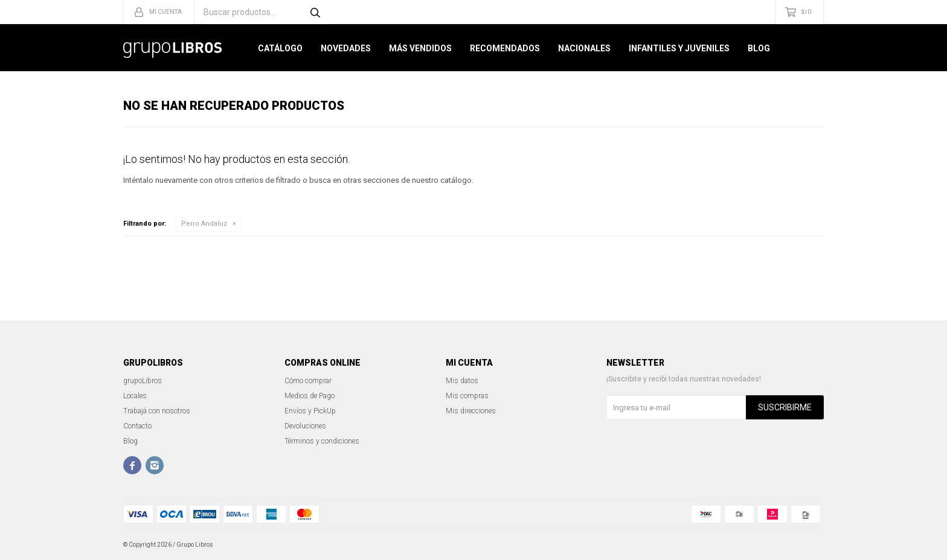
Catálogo (280, 48)
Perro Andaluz (204, 224)
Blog (759, 48)
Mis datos (462, 381)
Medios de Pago (310, 396)
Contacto (137, 426)
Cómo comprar (308, 381)
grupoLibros (143, 381)
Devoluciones (305, 426)
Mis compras (467, 396)
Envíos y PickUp (310, 411)
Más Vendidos (420, 48)
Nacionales (584, 48)
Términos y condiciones (322, 441)
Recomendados (505, 48)
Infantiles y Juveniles (679, 48)
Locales (135, 396)
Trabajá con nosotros (157, 411)
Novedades (346, 48)
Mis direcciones (471, 411)
